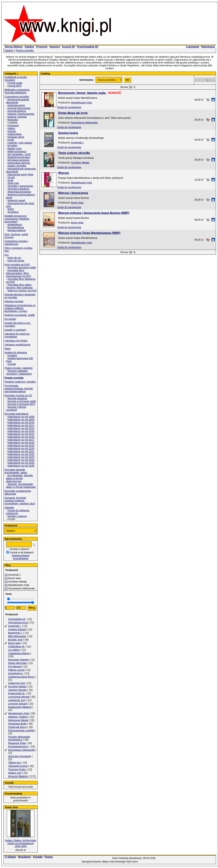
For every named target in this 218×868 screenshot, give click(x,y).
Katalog (29, 47)
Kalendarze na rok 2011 (21, 425)
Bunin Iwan (14, 643)
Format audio (15, 83)
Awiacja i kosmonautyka (21, 114)
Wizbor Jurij (15, 773)
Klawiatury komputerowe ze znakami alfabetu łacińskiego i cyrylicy (20, 308)
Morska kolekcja (17, 230)
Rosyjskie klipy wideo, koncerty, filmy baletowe (19, 286)
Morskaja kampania (18, 160)
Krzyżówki (10, 319)
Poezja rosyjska (25, 50)
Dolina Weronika (17, 663)
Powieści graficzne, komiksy (20, 382)
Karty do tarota (16, 261)
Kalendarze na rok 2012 (21, 428)
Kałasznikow (15, 134)
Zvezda (12, 364)
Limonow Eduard (18, 704)
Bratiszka (13, 120)
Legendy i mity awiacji (20, 143)
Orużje (11, 177)
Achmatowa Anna (18, 623)
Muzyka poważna (17, 398)
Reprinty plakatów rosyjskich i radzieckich (19, 372)
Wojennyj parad (16, 200)
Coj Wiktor (14, 650)
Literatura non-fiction (16, 341)
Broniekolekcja (16, 227)
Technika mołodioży (18, 189)
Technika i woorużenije (20, 186)
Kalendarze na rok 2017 (21, 440)
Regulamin (25, 857)
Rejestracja (208, 47)
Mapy (8, 349)
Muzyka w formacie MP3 (21, 404)
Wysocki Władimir (18, 776)
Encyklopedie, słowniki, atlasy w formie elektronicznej (20, 478)
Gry (7, 255)
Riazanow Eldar (17, 743)
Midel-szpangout (17, 151)
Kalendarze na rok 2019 (21, 446)
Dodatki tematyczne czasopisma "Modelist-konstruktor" (17, 219)
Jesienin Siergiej (17, 690)
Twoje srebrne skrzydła (74, 153)
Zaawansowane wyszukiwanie (21, 557)
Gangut (12, 131)
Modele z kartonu (17, 516)
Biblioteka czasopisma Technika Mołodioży (17, 91)
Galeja (11, 128)
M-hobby (12, 146)
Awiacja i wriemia (17, 117)
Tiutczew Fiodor (17, 769)
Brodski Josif (15, 640)
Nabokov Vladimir (18, 717)
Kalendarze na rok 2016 (21, 437)
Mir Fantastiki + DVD (19, 154)
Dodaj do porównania (69, 107)
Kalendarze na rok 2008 (21, 417)
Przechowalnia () (88, 47)
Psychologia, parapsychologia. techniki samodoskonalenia (19, 389)
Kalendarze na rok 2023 (21, 457)
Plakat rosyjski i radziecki (19, 368)
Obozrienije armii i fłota (20, 174)
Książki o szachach (15, 330)
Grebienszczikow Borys (21, 677)
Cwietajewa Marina (19, 653)
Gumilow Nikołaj (17, 687)
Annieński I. (15, 626)
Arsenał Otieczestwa (19, 108)
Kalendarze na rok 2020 (21, 448)
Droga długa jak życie (73, 113)
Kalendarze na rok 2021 (21, 451)
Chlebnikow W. (17, 646)
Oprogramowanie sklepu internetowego (104, 862)
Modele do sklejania (16, 353)
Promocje (42, 47)
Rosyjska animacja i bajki (22, 267)
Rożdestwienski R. (18, 747)
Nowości (55, 47)
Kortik (11, 140)
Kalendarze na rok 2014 (21, 431)
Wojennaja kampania (19, 192)
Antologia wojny (16, 105)
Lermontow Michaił (19, 697)
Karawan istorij (16, 137)
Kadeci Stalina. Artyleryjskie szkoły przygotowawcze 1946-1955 (21, 843)
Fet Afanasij (15, 666)
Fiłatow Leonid (16, 670)
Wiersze (64, 173)
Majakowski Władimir (20, 707)
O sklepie (10, 857)
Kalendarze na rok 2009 (21, 420)
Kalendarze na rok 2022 (21, 454)
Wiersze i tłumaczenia (73, 193)
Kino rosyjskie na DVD (17, 265)
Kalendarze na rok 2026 (21, 466)
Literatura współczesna (17, 345)
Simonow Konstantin (20, 756)
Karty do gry (14, 258)
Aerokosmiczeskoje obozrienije (18, 101)
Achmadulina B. (17, 619)
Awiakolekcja (15, 225)
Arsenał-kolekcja (17, 111)
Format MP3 (15, 86)
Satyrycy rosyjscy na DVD (22, 291)
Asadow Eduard (17, 629)
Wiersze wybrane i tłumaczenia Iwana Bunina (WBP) (94, 213)
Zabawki (9, 508)
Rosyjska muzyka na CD (18, 395)
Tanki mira (13, 183)
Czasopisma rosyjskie (17, 97)
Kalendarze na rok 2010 (21, 422)
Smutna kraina (68, 133)
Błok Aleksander (17, 636)
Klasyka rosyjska (14, 301)
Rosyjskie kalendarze (16, 414)
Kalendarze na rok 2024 (21, 460)
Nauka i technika (17, 166)
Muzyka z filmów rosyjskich (16, 408)
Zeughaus (13, 212)
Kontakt (38, 857)
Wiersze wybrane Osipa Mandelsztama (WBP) (89, 233)
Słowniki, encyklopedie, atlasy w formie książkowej (21, 486)
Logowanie (192, 47)
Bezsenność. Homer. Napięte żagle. (82, 93)
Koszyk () (68, 47)
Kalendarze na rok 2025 (21, 463)
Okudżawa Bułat (17, 724)
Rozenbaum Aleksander (22, 750)
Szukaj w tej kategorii (22, 552)
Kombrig (12, 355)
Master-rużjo (15, 149)
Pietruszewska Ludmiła (21, 730)
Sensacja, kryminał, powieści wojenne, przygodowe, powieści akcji (20, 501)
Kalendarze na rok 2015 (21, 434)
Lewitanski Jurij (17, 700)
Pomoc (49, 857)
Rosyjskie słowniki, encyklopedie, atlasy (16, 471)
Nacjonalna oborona (19, 163)
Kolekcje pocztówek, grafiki (20, 315)
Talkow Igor (15, 763)
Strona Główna (14, 47)
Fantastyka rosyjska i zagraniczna (16, 243)
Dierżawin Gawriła (18, 660)
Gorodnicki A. (16, 673)
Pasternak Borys (17, 727)
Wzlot (11, 209)
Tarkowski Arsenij (18, 766)
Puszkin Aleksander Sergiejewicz (19, 738)
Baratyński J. (15, 633)
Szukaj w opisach (19, 549)
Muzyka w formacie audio (22, 401)
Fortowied (13, 125)
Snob (11, 180)
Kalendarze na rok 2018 (21, 443)
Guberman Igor (17, 683)
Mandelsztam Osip (19, 713)
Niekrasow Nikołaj (18, 720)
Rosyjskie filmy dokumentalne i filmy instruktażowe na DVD (18, 273)
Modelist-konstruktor (19, 157)
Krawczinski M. (17, 693)
